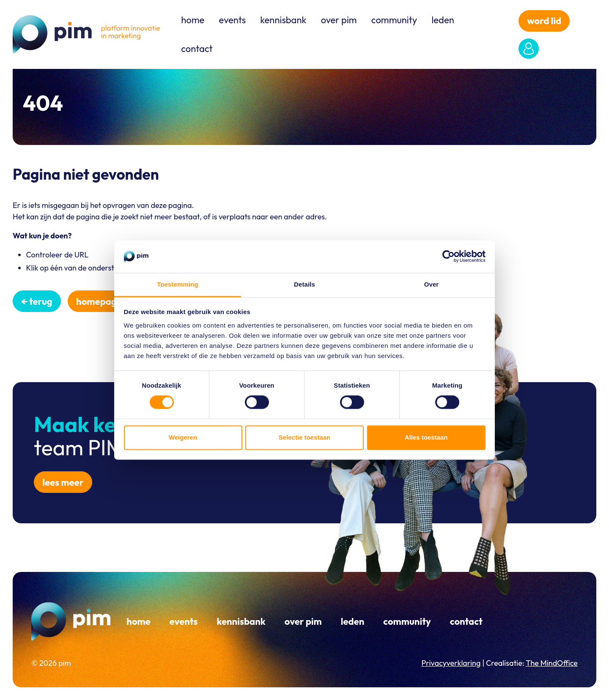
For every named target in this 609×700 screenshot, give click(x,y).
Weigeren (183, 437)
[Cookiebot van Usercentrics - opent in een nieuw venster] (449, 257)
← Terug (37, 301)
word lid (545, 21)
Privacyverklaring (451, 663)
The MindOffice (552, 663)
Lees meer (63, 482)
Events (232, 20)
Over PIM (339, 20)
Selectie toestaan (305, 437)
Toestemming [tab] (178, 284)
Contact (197, 49)
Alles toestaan (426, 437)
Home (193, 20)
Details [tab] (304, 284)
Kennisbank (283, 20)
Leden (443, 20)
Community (394, 20)
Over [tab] (432, 284)
